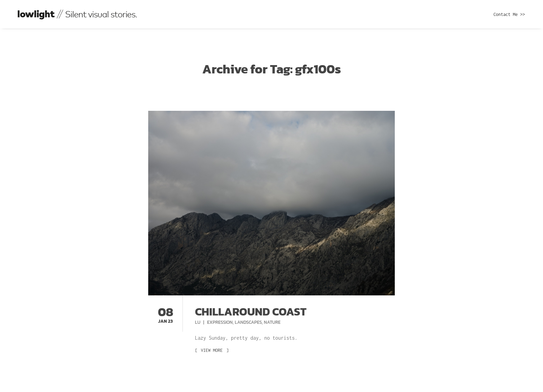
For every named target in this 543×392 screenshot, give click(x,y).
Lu (198, 322)
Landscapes (248, 322)
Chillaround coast (251, 312)
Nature (272, 322)
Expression (220, 322)
